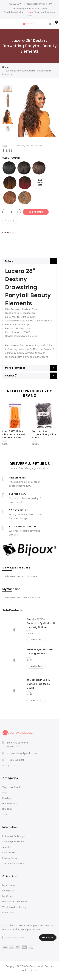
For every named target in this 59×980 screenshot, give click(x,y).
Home (6, 67)
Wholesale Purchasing (14, 907)
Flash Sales (8, 913)
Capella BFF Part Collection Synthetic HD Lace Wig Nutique (41, 623)
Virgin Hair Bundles (12, 787)
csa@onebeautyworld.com (38, 4)
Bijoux (13, 233)
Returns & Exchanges (14, 836)
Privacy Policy (10, 858)
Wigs (5, 793)
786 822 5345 (14, 4)
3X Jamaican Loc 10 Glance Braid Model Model (38, 684)
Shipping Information (14, 842)
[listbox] (29, 183)
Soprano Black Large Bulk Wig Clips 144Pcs (44, 434)
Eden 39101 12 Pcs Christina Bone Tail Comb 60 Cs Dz (14, 434)
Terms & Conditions (13, 864)
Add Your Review (35, 146)
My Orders (8, 896)
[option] (8, 117)
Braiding (7, 798)
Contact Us (9, 853)
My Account (9, 885)
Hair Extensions (10, 804)
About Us (7, 847)
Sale (5, 814)
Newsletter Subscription (15, 902)
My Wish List (9, 891)
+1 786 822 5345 (16, 760)
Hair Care (7, 809)
